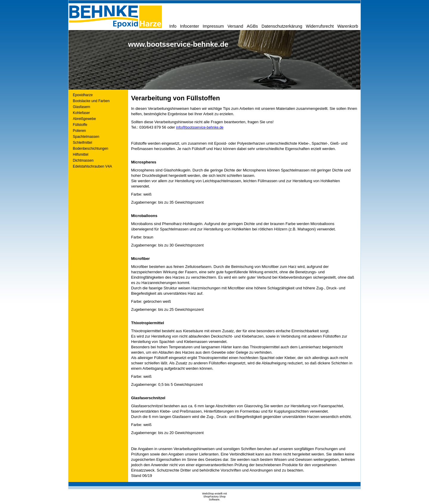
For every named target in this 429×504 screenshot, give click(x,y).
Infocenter (189, 26)
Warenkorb (348, 26)
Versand (235, 26)
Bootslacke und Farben (91, 101)
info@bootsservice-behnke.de (200, 127)
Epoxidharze (83, 95)
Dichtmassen (83, 160)
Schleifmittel (83, 143)
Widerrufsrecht (320, 26)
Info (173, 26)
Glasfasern (82, 107)
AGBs (252, 26)
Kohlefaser (81, 113)
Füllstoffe (80, 125)
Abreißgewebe (84, 119)
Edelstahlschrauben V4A (93, 166)
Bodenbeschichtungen (91, 149)
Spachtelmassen (86, 137)
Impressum (213, 26)
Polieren (80, 131)
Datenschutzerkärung (282, 26)
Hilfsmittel (81, 155)
